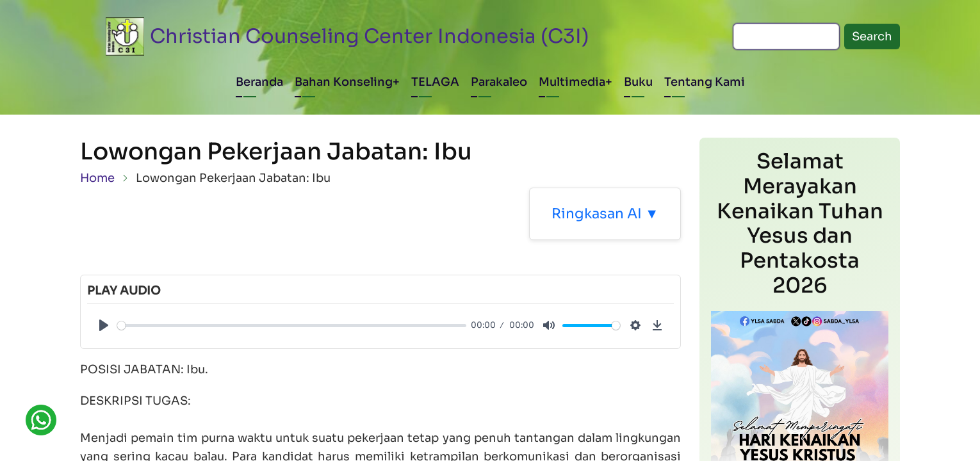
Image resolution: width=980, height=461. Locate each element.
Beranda (259, 82)
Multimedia (572, 82)
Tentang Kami (705, 82)
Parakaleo (499, 82)
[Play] (104, 325)
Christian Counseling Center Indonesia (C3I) (370, 36)
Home (97, 178)
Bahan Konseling (344, 82)
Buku (638, 82)
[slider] (292, 326)
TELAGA (435, 82)
